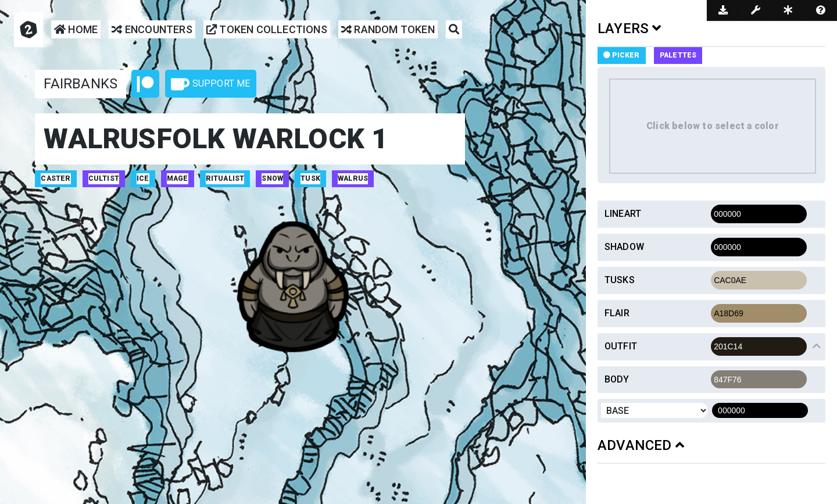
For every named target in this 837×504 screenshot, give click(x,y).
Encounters (152, 30)
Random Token (388, 30)
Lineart (623, 214)
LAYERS (629, 28)
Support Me (210, 84)
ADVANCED (641, 445)
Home (76, 30)
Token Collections (267, 30)
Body (617, 379)
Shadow (624, 247)
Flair (617, 313)
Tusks (620, 280)
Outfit (621, 346)
